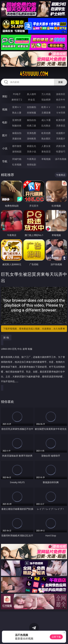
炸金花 (31, 100)
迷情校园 (17, 152)
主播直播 (46, 113)
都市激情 (17, 146)
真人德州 (31, 94)
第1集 (6, 337)
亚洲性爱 (17, 120)
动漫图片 (61, 133)
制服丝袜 (17, 126)
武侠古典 (61, 146)
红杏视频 (17, 164)
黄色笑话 (46, 152)
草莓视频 (46, 159)
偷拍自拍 (31, 120)
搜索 (60, 82)
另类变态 (61, 126)
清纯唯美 (31, 139)
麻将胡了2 (17, 100)
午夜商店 (31, 159)
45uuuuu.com (34, 74)
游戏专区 (61, 94)
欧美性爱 (61, 120)
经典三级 (31, 126)
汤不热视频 (61, 159)
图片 (5, 135)
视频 (5, 109)
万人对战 (46, 94)
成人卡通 (46, 120)
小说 (5, 148)
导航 (5, 161)
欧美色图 (46, 133)
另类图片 (61, 139)
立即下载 (56, 637)
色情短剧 (31, 164)
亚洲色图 (31, 133)
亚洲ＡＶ (17, 107)
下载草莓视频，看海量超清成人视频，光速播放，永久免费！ (34, 329)
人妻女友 (46, 146)
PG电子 (17, 94)
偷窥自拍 (17, 133)
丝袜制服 (31, 113)
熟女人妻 (17, 113)
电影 (5, 122)
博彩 (5, 96)
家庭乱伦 (31, 146)
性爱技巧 (61, 152)
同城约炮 (17, 159)
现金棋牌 (46, 100)
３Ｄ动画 (61, 107)
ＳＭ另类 (61, 113)
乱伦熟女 (46, 126)
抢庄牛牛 (61, 100)
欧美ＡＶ (46, 107)
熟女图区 (46, 139)
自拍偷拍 (31, 107)
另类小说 (31, 152)
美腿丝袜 (17, 139)
